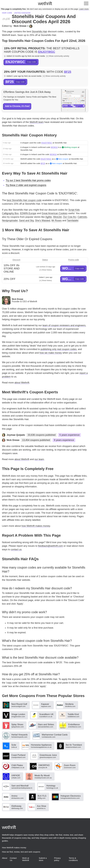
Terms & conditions (73, 859)
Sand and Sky (26, 221)
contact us (16, 549)
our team (39, 459)
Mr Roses (57, 221)
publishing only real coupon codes (59, 349)
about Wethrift (22, 383)
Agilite (49, 217)
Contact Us (13, 859)
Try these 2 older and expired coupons (26, 185)
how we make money (51, 353)
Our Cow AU (70, 217)
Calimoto (82, 217)
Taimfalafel (73, 221)
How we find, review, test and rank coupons (21, 852)
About (5, 858)
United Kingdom (22, 13)
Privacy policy (57, 859)
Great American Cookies (54, 213)
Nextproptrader (10, 221)
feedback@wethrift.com (50, 546)
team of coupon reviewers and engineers (64, 325)
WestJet (57, 217)
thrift (45, 3)
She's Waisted (43, 221)
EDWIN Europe (28, 213)
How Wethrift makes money (14, 848)
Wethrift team (37, 122)
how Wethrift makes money (36, 526)
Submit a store (43, 859)
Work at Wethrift (26, 859)
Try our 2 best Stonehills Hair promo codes (28, 180)
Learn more (84, 9)
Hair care (7, 13)
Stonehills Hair (39, 32)
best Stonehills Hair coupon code (24, 200)
